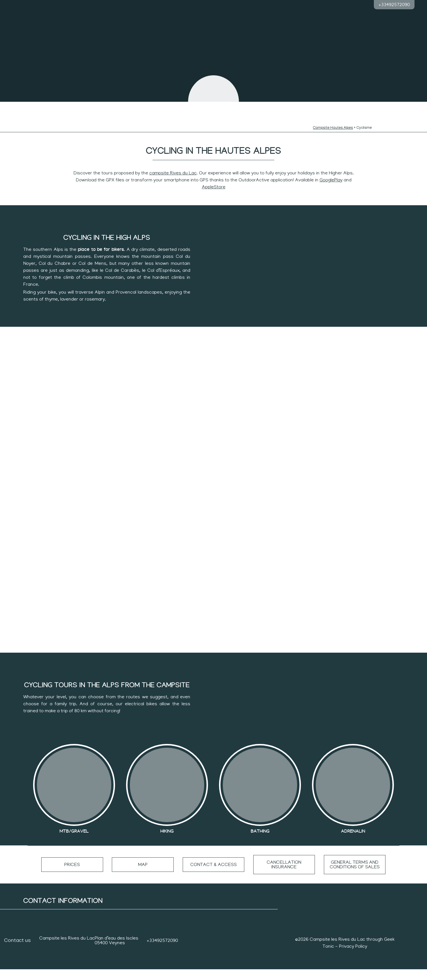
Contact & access (214, 875)
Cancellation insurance (284, 875)
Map (143, 875)
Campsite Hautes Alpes (333, 119)
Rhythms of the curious (169, 110)
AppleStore (214, 178)
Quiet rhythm (258, 108)
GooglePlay (331, 172)
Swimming (86, 108)
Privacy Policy (353, 957)
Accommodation (341, 108)
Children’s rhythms (128, 108)
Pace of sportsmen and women (299, 110)
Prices (72, 875)
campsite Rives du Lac (173, 165)
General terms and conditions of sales (355, 875)
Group (383, 108)
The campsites (44, 108)
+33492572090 (394, 5)
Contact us (17, 951)
